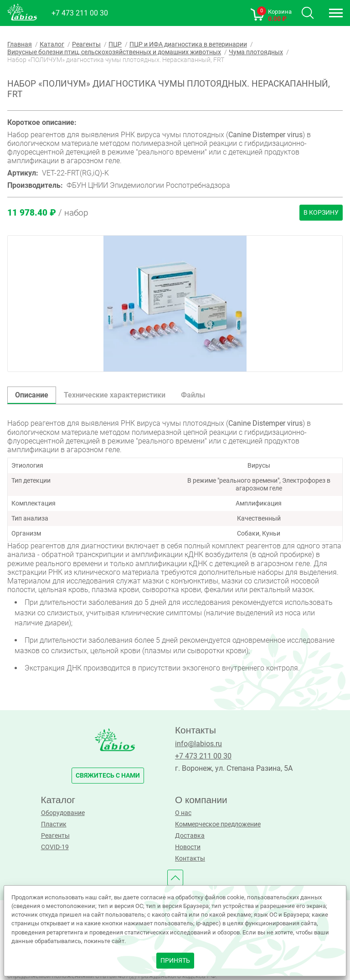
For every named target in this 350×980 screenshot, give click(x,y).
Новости (188, 847)
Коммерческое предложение (218, 824)
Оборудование (63, 813)
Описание (32, 395)
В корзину (321, 213)
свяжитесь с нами (108, 776)
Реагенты (55, 836)
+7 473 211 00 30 (80, 13)
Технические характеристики (115, 395)
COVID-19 (55, 847)
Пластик (54, 824)
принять (175, 961)
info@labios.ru (198, 744)
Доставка (190, 836)
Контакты (190, 859)
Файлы (193, 395)
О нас (183, 813)
